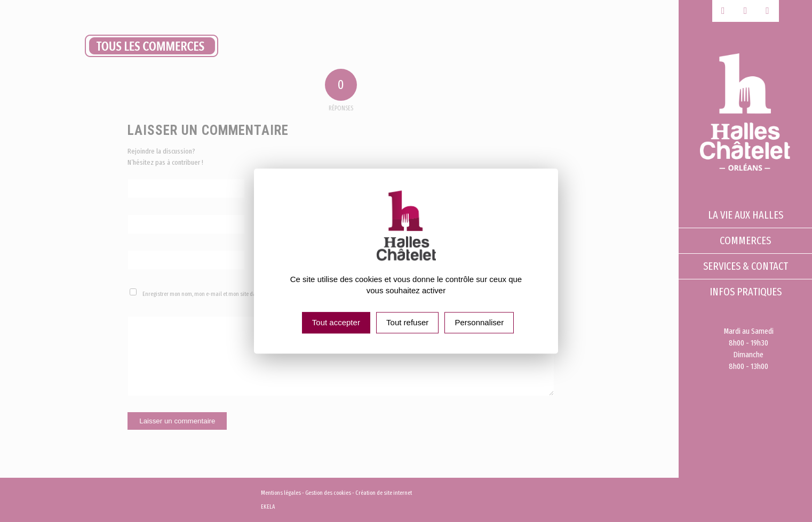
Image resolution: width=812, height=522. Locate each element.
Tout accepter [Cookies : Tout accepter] (336, 322)
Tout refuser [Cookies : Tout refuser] (407, 322)
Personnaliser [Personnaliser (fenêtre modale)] (479, 322)
